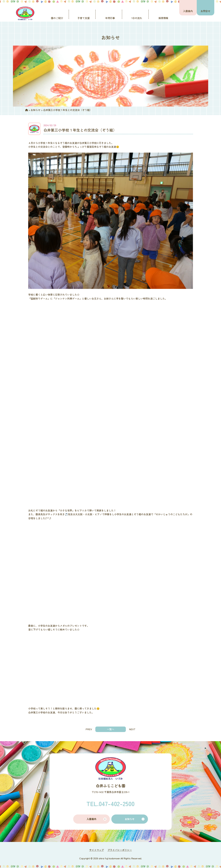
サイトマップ (97, 850)
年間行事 (110, 18)
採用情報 (163, 18)
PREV (89, 729)
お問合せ (205, 11)
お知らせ (130, 819)
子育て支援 (84, 18)
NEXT (132, 729)
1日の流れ (137, 18)
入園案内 (188, 11)
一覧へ (111, 729)
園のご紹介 (57, 18)
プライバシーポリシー (120, 850)
